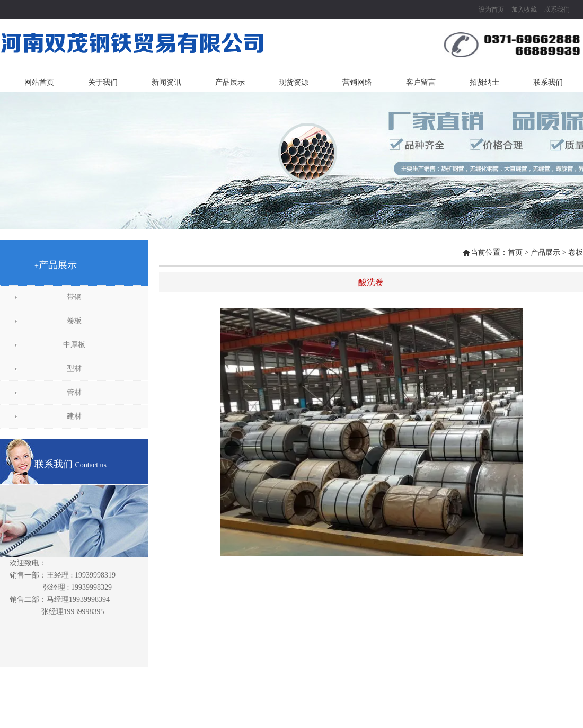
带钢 (74, 297)
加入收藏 (524, 10)
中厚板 (74, 345)
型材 (74, 369)
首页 (515, 252)
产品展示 (545, 252)
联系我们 (557, 10)
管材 (74, 392)
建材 (74, 416)
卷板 (74, 321)
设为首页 (491, 10)
